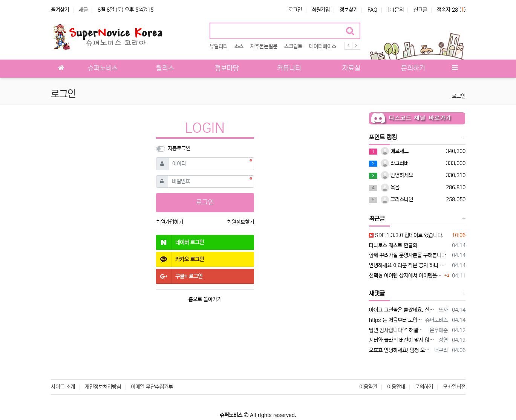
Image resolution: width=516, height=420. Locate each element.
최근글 (377, 219)
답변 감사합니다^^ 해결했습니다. (398, 330)
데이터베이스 (323, 46)
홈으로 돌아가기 (205, 299)
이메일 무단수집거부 (152, 387)
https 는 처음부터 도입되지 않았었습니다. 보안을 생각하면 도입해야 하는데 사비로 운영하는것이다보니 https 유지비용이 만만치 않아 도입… (396, 320)
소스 (239, 46)
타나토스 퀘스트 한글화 (393, 245)
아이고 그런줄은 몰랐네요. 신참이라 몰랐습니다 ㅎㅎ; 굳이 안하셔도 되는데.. (403, 310)
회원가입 (321, 10)
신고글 (420, 10)
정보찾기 (349, 10)
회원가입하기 (170, 222)
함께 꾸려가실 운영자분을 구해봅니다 (407, 255)
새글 (83, 10)
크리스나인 (397, 199)
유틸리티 (219, 46)
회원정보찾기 (240, 222)
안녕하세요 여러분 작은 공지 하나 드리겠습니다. (409, 265)
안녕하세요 (397, 175)
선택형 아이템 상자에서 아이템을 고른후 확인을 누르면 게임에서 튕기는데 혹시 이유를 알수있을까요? (406, 276)
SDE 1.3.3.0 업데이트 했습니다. (406, 235)
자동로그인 (179, 149)
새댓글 (377, 293)
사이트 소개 (63, 387)
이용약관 (368, 387)
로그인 (295, 10)
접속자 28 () (451, 10)
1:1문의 (395, 10)
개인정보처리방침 (103, 387)
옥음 (390, 187)
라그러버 (395, 163)
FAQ (372, 10)
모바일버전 (454, 387)
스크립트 (293, 46)
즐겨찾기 (60, 10)
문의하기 (424, 387)
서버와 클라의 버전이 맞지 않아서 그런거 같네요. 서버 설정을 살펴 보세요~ (403, 340)
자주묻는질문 (264, 46)
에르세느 (395, 151)
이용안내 (396, 387)
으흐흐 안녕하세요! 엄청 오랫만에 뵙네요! (400, 350)
